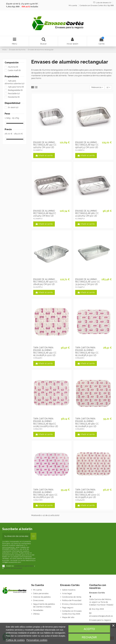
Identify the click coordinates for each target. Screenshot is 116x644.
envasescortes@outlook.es (101, 616)
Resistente (14, 97)
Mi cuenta (73, 5)
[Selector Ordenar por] (97, 87)
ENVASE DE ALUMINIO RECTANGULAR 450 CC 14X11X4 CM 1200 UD (45, 145)
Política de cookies (15, 640)
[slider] (6, 123)
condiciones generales (24, 566)
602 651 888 (14, 7)
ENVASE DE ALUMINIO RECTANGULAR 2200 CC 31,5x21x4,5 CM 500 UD (88, 282)
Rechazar (89, 637)
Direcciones (38, 600)
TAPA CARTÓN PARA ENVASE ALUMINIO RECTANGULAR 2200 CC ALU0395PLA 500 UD (88, 493)
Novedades (38, 610)
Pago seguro (68, 608)
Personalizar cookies (37, 640)
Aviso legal (67, 593)
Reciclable (14, 94)
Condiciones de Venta (72, 597)
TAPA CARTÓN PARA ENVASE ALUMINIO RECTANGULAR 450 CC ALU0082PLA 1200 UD (45, 351)
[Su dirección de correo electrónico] (16, 536)
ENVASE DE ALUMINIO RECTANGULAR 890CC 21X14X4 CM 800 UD (45, 213)
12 (108, 87)
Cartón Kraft (14, 70)
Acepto (89, 629)
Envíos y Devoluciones (72, 604)
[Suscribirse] (33, 536)
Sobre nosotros (69, 590)
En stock (13, 107)
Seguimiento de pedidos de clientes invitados (44, 605)
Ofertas (36, 614)
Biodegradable (15, 90)
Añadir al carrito (44, 155)
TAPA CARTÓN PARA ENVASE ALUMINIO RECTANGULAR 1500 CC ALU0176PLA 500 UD (45, 493)
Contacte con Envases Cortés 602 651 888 (97, 5)
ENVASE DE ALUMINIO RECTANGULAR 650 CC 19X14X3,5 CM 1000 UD (87, 145)
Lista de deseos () (102, 3)
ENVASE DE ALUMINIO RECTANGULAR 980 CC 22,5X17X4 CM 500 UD (87, 213)
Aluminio (13, 67)
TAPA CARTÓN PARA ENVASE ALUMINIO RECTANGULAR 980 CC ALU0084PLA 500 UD (87, 422)
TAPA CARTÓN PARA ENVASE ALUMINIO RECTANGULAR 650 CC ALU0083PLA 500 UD (87, 351)
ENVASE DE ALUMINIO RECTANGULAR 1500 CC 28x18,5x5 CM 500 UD (45, 282)
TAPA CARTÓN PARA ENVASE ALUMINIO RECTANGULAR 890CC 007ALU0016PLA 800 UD (46, 422)
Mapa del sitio (68, 617)
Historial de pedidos (42, 597)
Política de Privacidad (72, 600)
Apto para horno (16, 87)
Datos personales (41, 593)
